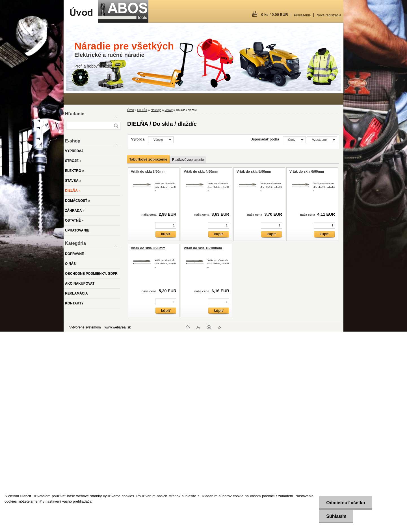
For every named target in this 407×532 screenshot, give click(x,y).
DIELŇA (142, 110)
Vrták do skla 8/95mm (148, 248)
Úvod (130, 110)
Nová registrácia (329, 15)
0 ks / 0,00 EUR (275, 15)
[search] (116, 126)
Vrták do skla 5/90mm (254, 172)
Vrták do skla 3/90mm (148, 172)
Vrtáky (169, 110)
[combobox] (294, 140)
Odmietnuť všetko (346, 503)
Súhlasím (336, 516)
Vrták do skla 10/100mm (203, 248)
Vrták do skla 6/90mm (307, 172)
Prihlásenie (302, 15)
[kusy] (166, 225)
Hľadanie (75, 114)
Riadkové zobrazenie (188, 160)
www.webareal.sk (118, 327)
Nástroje (156, 110)
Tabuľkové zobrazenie (148, 159)
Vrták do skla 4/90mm (201, 172)
